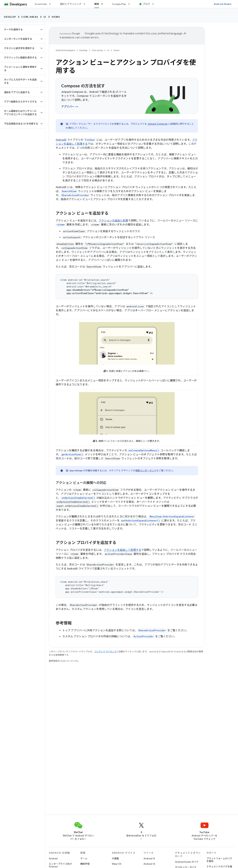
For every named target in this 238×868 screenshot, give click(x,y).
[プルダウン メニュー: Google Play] (130, 4)
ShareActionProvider (75, 195)
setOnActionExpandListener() (140, 521)
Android (53, 858)
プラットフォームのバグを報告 (219, 860)
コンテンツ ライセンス (105, 652)
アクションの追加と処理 (113, 221)
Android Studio (223, 4)
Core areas (30, 17)
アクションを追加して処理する (123, 550)
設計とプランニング (71, 4)
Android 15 (149, 858)
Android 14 (149, 864)
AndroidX (61, 140)
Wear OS (117, 864)
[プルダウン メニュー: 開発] (103, 4)
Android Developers (65, 50)
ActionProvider (144, 636)
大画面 (115, 858)
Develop (10, 17)
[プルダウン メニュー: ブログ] (154, 4)
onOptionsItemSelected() (78, 498)
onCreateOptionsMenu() (144, 450)
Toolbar (90, 140)
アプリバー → (70, 107)
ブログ (146, 4)
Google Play (119, 4)
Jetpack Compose (157, 124)
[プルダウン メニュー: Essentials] (51, 4)
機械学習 (85, 864)
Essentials (41, 4)
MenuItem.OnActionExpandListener (172, 517)
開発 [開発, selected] (97, 4)
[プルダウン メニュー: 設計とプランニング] (86, 4)
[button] (20, 30)
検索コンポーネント (146, 471)
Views (56, 17)
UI (45, 17)
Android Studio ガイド (187, 862)
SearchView (69, 191)
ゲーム (84, 858)
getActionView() (72, 454)
